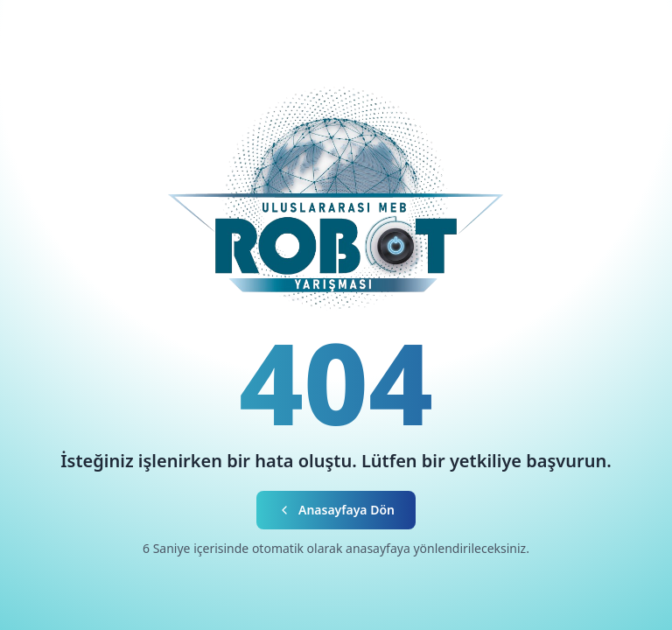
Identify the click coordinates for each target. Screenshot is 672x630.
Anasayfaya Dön (336, 510)
